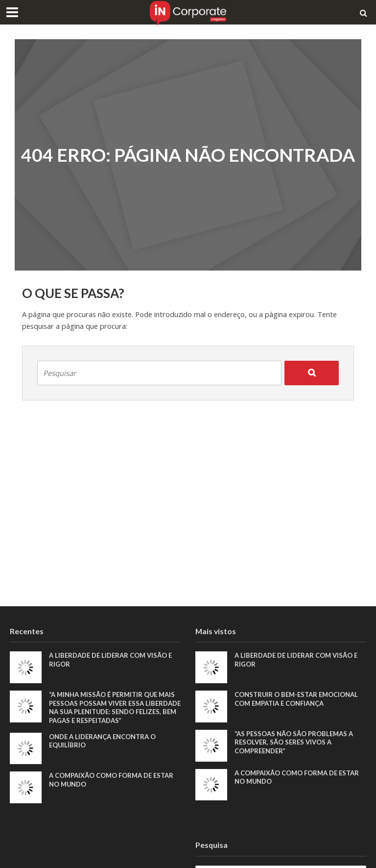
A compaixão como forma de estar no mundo (111, 780)
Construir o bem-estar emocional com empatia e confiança (296, 699)
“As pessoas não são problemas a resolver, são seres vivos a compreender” (294, 742)
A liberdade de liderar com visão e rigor (110, 660)
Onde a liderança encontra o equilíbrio (102, 741)
